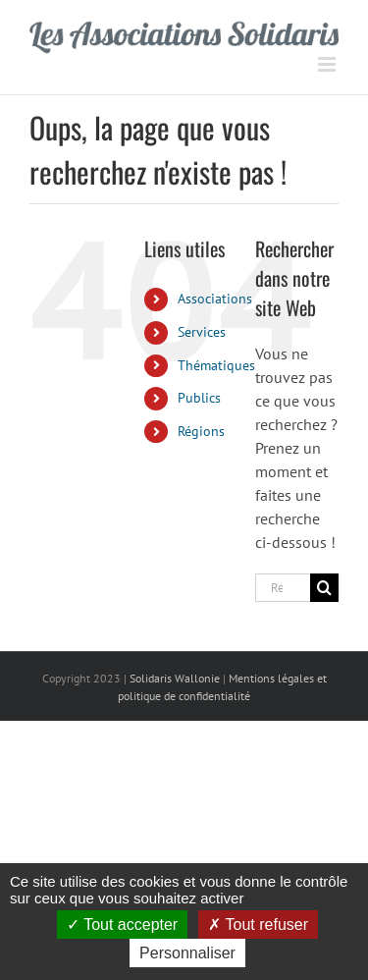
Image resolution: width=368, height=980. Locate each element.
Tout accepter (122, 925)
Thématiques (216, 365)
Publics (199, 398)
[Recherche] (324, 588)
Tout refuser (258, 925)
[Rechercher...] (283, 588)
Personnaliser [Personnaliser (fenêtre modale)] (187, 953)
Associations (215, 299)
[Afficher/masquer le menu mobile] (328, 64)
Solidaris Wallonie (175, 678)
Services (202, 332)
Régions (201, 431)
